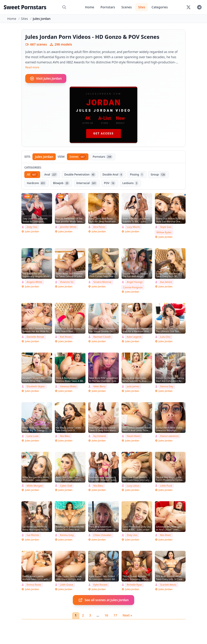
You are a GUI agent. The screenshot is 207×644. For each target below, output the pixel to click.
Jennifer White (68, 227)
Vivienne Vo (67, 282)
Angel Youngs (135, 282)
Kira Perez (99, 227)
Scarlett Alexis (168, 585)
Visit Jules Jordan (46, 78)
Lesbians (131, 183)
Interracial (87, 183)
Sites (142, 7)
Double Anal (113, 175)
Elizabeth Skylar (36, 386)
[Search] (64, 7)
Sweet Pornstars (25, 7)
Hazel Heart (133, 436)
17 (115, 615)
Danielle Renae (35, 337)
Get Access (104, 134)
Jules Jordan (44, 157)
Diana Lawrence (169, 436)
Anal (51, 175)
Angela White (34, 282)
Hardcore (37, 183)
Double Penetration (80, 175)
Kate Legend (134, 337)
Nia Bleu (65, 436)
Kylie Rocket (100, 585)
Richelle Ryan (134, 585)
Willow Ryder (164, 232)
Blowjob (61, 183)
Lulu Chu (165, 337)
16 (106, 615)
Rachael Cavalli (102, 337)
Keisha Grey (67, 535)
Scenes (126, 7)
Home (90, 7)
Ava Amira (166, 282)
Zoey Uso (32, 227)
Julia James (133, 386)
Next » (127, 615)
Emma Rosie (34, 585)
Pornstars (108, 7)
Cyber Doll (66, 486)
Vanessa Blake (68, 386)
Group (158, 175)
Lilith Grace (67, 585)
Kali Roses (66, 337)
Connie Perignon (133, 287)
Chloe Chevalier (102, 535)
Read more (32, 67)
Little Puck (166, 486)
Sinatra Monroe (102, 282)
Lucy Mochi (133, 227)
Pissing (137, 175)
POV (110, 183)
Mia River (166, 535)
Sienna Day (167, 386)
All (32, 175)
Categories (160, 7)
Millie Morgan (35, 486)
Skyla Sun (166, 227)
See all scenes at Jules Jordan (103, 600)
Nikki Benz (99, 386)
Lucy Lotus (133, 486)
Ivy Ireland (100, 436)
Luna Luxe (33, 436)
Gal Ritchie (33, 535)
